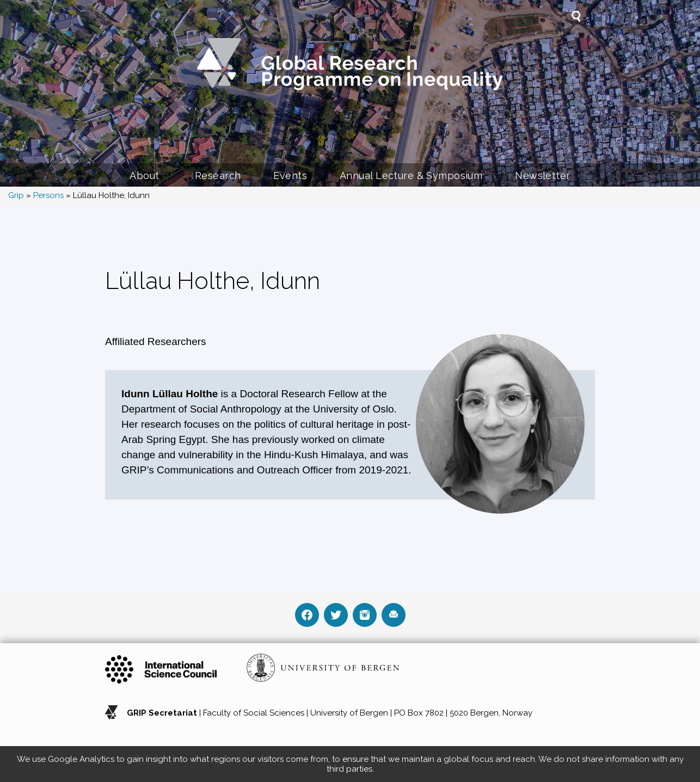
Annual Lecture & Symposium (411, 176)
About (146, 176)
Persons (48, 195)
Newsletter (542, 176)
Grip (16, 195)
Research (218, 176)
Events (290, 176)
